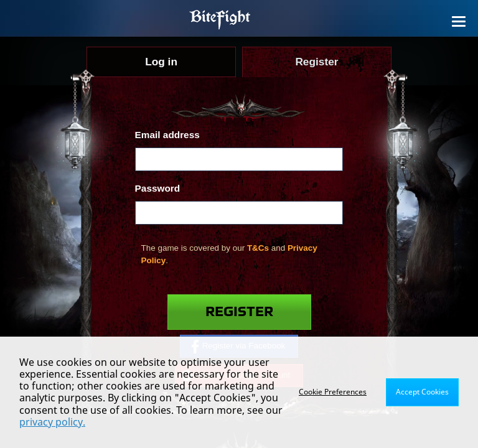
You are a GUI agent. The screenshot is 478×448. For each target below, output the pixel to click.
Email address (167, 135)
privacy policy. (52, 422)
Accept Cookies (422, 392)
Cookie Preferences (333, 392)
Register (239, 312)
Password (158, 188)
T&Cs (258, 248)
